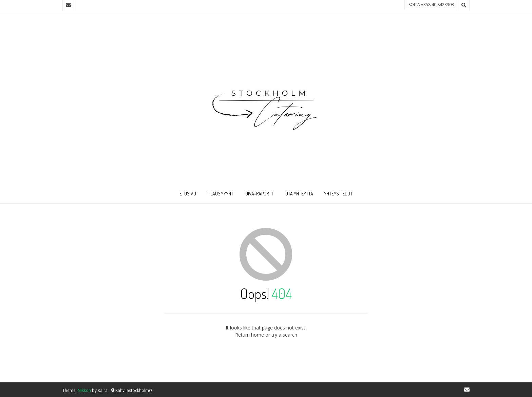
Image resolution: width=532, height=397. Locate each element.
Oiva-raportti (260, 194)
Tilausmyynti (221, 194)
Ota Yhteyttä (299, 194)
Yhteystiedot (338, 194)
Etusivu (188, 194)
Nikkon (84, 390)
